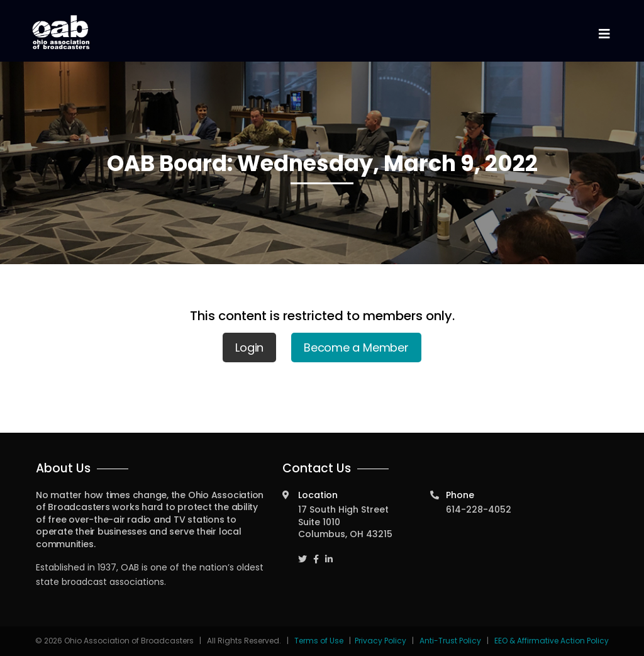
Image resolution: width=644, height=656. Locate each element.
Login (249, 347)
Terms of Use (320, 641)
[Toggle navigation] (604, 34)
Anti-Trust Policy (450, 641)
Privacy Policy (380, 641)
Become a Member (356, 347)
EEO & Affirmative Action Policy (552, 641)
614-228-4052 (479, 509)
